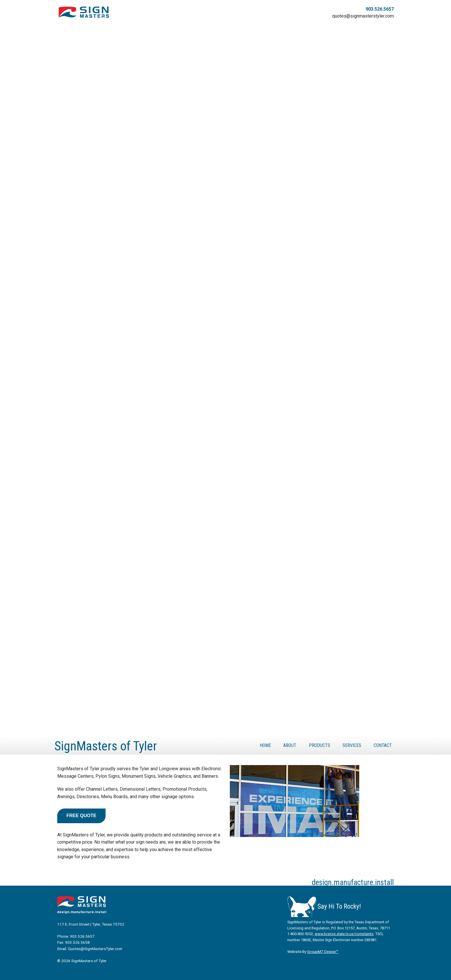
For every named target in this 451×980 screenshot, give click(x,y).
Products (320, 745)
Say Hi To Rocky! (324, 906)
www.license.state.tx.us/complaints (344, 934)
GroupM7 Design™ (323, 952)
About (290, 745)
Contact (383, 745)
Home (265, 745)
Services (352, 745)
